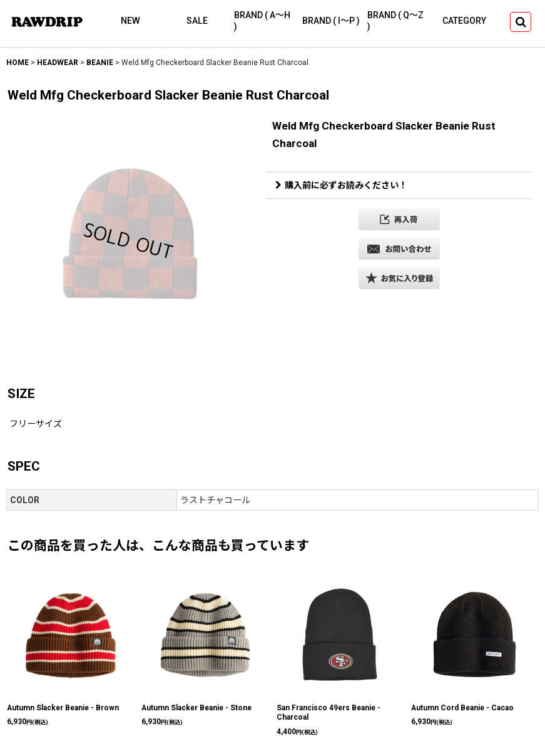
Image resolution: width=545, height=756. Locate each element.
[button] (521, 22)
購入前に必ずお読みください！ (341, 185)
